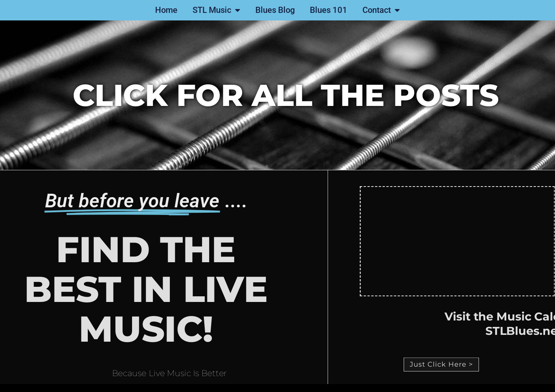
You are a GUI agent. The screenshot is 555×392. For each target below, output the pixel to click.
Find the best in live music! (131, 289)
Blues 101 (329, 10)
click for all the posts (286, 95)
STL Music (216, 10)
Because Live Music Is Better (169, 376)
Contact (381, 10)
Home (166, 10)
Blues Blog (275, 10)
